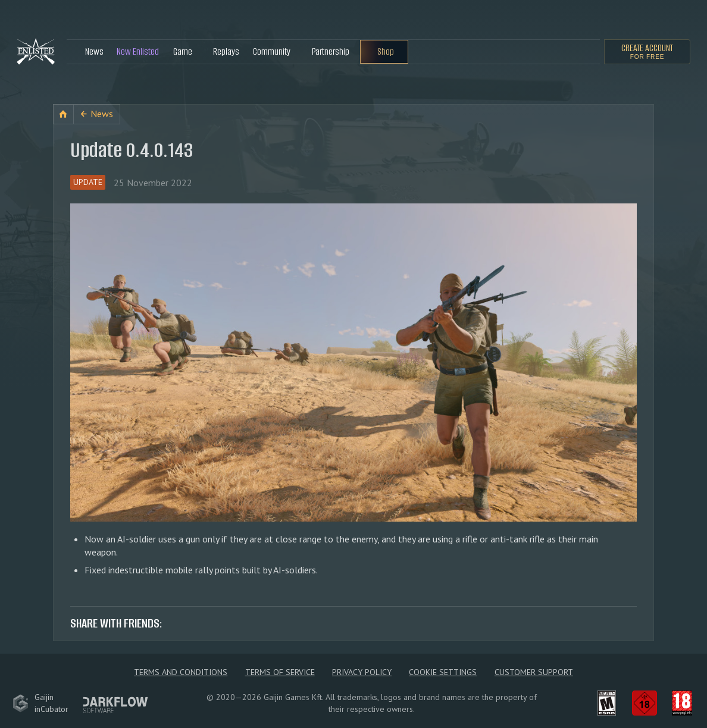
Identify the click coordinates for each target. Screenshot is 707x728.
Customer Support (534, 672)
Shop (386, 51)
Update (88, 182)
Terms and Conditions (181, 672)
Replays (226, 51)
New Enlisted (138, 51)
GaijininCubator (40, 703)
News (94, 51)
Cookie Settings (443, 672)
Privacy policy (362, 672)
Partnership (331, 51)
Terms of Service (280, 672)
